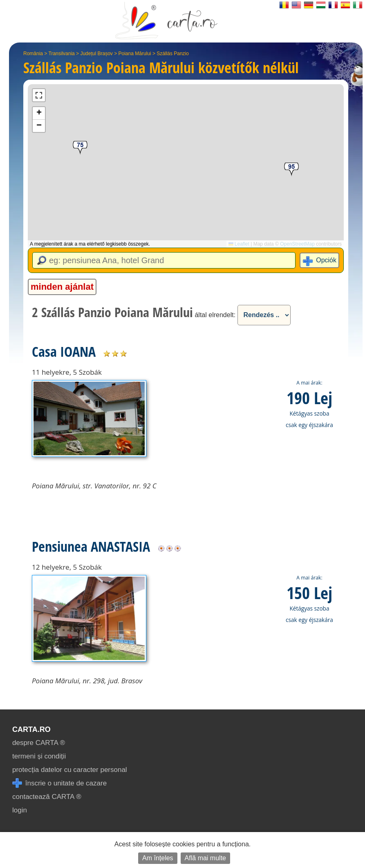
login (20, 810)
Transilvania (62, 54)
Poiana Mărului (135, 54)
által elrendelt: (215, 315)
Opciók (326, 260)
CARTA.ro (31, 729)
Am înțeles (158, 858)
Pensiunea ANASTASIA (91, 546)
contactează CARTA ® (47, 797)
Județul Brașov (96, 54)
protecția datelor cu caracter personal (70, 770)
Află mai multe (205, 858)
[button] (291, 170)
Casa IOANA (64, 351)
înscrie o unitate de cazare (59, 783)
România (33, 54)
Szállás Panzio (173, 54)
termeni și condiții (39, 756)
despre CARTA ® (39, 743)
